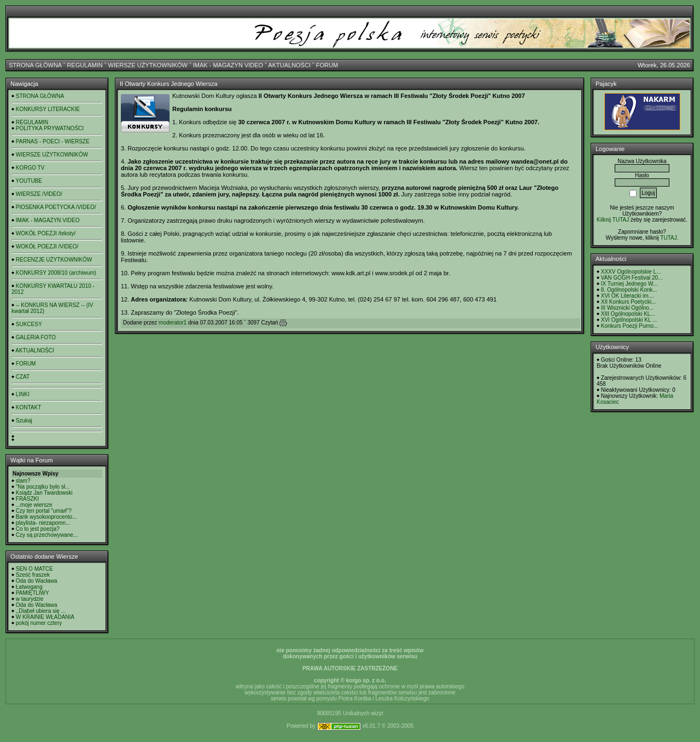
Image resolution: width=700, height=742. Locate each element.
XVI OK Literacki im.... (628, 296)
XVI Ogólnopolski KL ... (629, 320)
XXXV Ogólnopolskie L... (631, 272)
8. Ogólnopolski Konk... (629, 290)
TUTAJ (668, 238)
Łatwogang (29, 587)
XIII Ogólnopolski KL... (628, 314)
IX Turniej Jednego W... (629, 284)
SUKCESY (29, 324)
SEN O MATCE (34, 569)
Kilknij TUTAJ (613, 220)
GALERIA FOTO (36, 337)
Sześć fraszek (33, 575)
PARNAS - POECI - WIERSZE (53, 141)
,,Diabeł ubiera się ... (41, 611)
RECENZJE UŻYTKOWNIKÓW (54, 260)
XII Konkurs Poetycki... (629, 302)
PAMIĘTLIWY (33, 593)
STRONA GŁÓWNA (35, 65)
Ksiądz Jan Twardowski (44, 493)
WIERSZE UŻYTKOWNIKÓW (148, 65)
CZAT (23, 377)
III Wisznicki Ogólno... (627, 308)
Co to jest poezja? (38, 529)
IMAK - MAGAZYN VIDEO (228, 65)
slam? (23, 481)
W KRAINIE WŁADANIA (45, 617)
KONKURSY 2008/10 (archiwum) (56, 273)
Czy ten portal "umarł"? (44, 511)
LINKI (23, 394)
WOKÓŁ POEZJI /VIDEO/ (47, 247)
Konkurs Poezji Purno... (630, 326)
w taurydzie (30, 599)
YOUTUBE (29, 181)
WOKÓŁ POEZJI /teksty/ (46, 233)
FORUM (327, 65)
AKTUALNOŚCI (289, 65)
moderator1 (173, 323)
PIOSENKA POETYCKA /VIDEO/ (56, 207)
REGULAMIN (84, 65)
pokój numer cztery (39, 623)
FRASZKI (27, 499)
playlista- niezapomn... (43, 523)
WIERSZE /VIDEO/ (39, 194)
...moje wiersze (34, 505)
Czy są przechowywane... (47, 535)
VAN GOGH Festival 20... (632, 278)
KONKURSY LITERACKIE (48, 109)
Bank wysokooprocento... (46, 517)
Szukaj (24, 421)
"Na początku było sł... (43, 487)
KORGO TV (30, 168)
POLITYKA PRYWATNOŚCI (50, 128)
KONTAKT (28, 407)
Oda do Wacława (37, 581)
